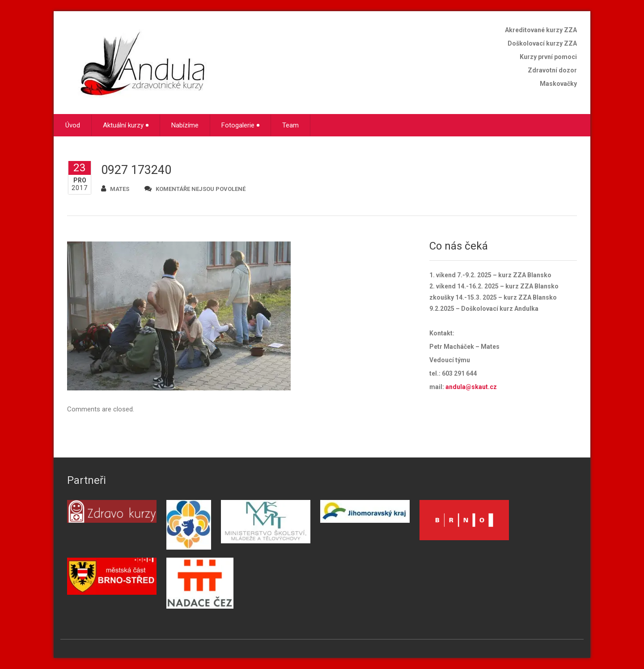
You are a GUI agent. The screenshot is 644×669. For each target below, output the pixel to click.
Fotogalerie (240, 125)
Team (290, 125)
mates (115, 188)
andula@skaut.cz (471, 387)
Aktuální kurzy (126, 125)
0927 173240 (136, 170)
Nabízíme (185, 125)
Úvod (73, 125)
